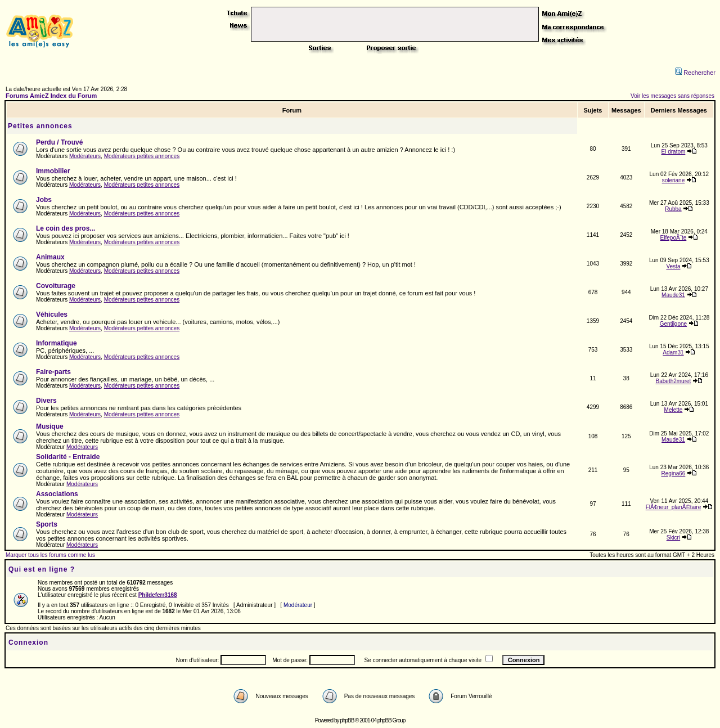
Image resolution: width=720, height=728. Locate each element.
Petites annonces (40, 126)
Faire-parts (53, 372)
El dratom (674, 152)
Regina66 (674, 473)
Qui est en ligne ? (42, 569)
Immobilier (53, 171)
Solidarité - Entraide (68, 457)
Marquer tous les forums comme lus (50, 555)
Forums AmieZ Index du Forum (51, 96)
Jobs (44, 200)
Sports (47, 524)
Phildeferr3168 (158, 595)
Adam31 (673, 352)
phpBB (347, 720)
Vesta (673, 266)
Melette (674, 410)
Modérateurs (85, 156)
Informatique (57, 343)
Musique (50, 426)
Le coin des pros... (66, 228)
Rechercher (695, 73)
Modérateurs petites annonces (142, 156)
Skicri (673, 538)
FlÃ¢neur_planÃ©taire (674, 507)
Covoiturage (56, 286)
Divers (46, 401)
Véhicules (52, 314)
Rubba (673, 209)
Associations (57, 494)
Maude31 (673, 295)
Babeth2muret (674, 381)
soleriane (674, 180)
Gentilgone (673, 324)
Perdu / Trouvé (59, 142)
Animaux (50, 257)
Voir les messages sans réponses (672, 96)
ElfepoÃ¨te (674, 238)
